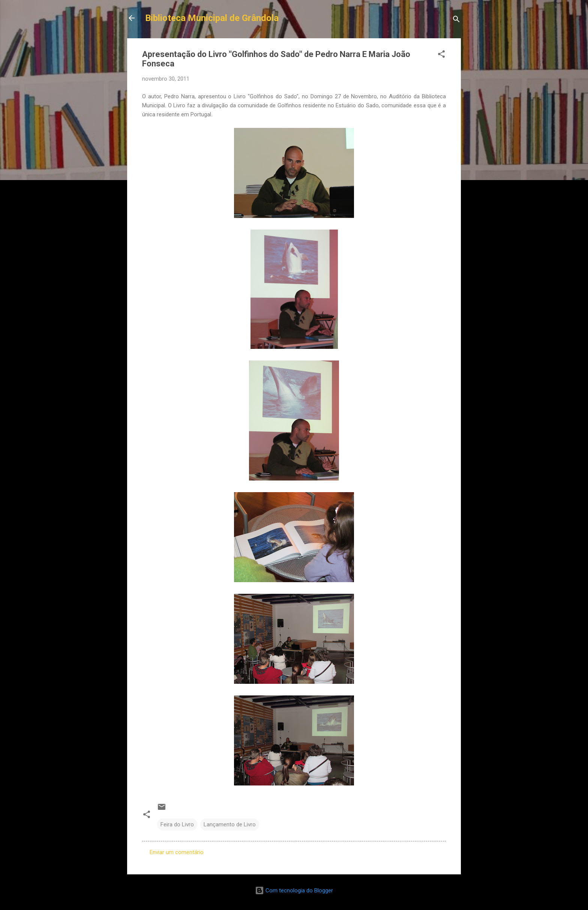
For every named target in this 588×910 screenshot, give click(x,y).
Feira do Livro (177, 824)
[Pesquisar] (456, 20)
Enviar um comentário (177, 852)
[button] (441, 55)
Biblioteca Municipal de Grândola (212, 18)
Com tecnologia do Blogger (294, 890)
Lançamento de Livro (230, 824)
